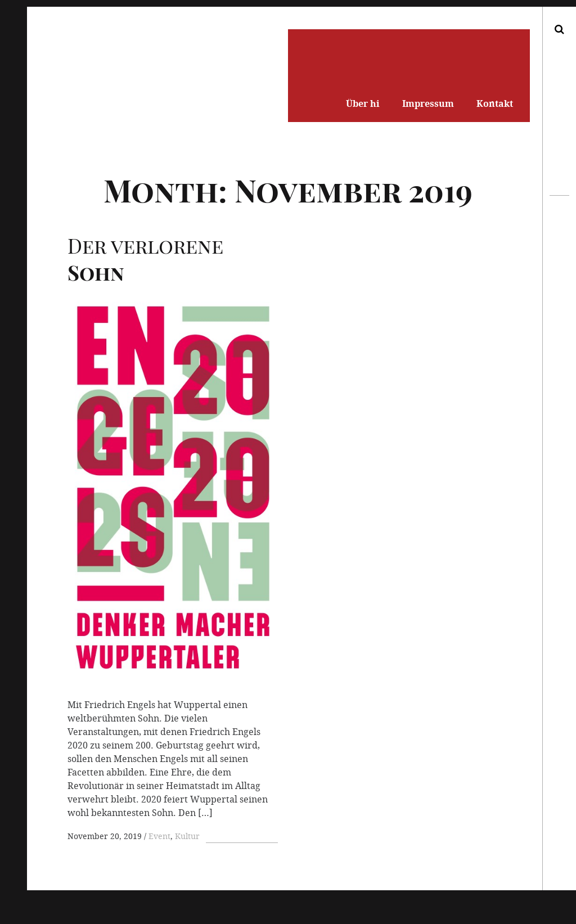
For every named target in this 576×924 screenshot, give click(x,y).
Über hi (363, 103)
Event (159, 836)
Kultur (187, 836)
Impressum (428, 103)
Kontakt (495, 103)
